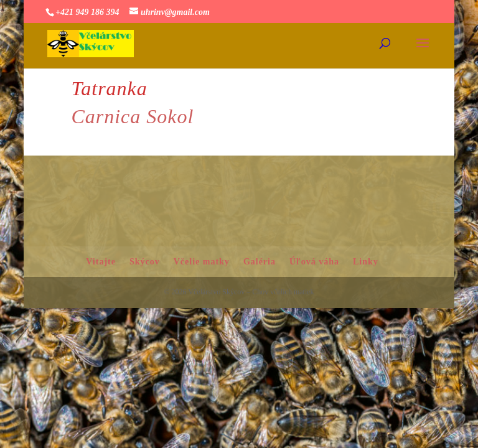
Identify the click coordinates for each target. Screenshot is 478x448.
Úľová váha (314, 262)
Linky (366, 262)
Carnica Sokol (132, 116)
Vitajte (101, 262)
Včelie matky (202, 262)
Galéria (260, 262)
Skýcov (145, 262)
